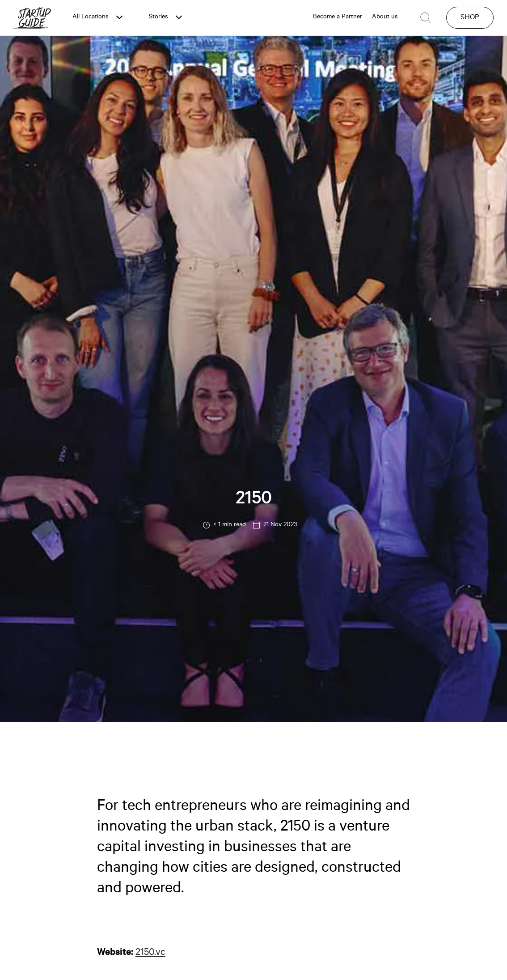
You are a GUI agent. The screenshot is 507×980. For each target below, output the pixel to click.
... (250, 660)
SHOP (470, 18)
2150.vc (150, 953)
